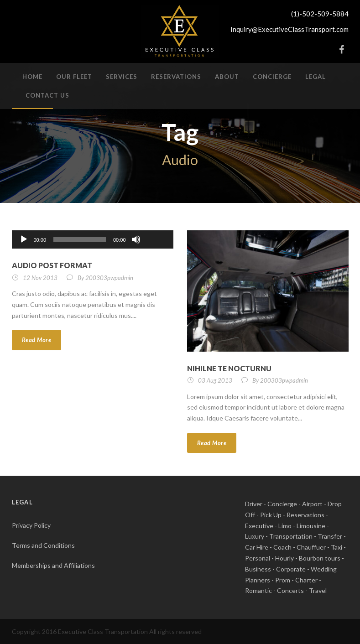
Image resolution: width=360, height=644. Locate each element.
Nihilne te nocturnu (229, 368)
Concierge (272, 77)
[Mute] (136, 239)
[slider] (80, 239)
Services (122, 77)
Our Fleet (74, 77)
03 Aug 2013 (215, 380)
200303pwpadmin (109, 278)
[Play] (24, 239)
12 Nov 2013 (40, 278)
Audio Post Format (52, 265)
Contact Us (47, 95)
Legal (316, 77)
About (227, 77)
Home (32, 77)
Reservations (176, 77)
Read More (37, 340)
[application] (93, 239)
